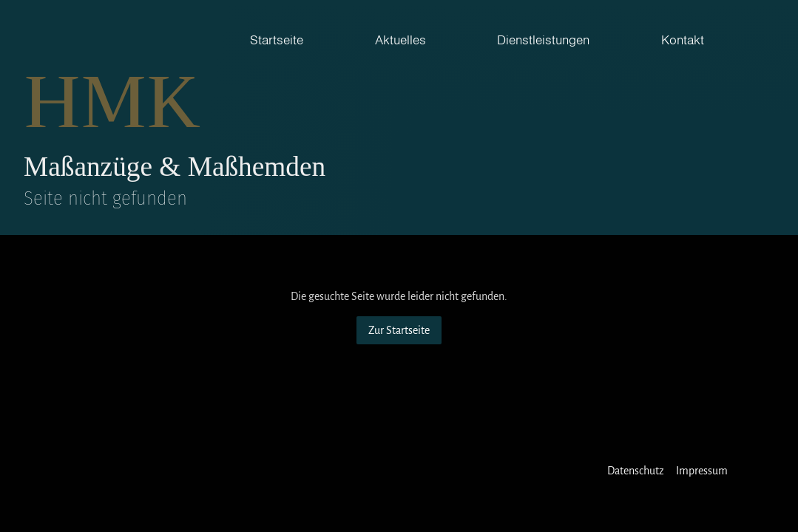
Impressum (702, 471)
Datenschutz (636, 471)
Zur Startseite (399, 330)
